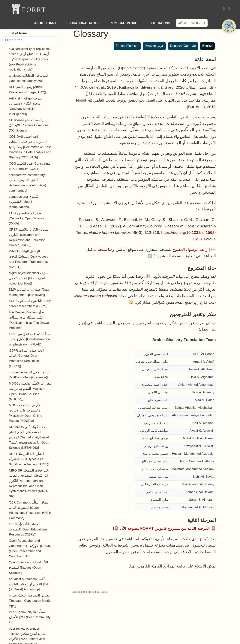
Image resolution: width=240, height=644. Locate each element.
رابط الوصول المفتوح (190, 249)
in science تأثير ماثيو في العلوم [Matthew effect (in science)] (30, 375)
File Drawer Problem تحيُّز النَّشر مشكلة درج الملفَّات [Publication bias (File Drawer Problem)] (29, 320)
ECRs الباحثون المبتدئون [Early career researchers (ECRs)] (30, 303)
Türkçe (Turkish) (127, 46)
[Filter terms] (30, 40)
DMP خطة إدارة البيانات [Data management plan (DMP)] (29, 292)
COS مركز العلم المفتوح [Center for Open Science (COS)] (27, 218)
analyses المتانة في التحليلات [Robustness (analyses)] (29, 78)
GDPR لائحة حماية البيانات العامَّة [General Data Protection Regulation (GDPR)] (27, 358)
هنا (132, 566)
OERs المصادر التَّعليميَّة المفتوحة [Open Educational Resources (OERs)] (28, 529)
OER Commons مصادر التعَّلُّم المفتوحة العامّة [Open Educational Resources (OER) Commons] (30, 510)
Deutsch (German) (183, 46)
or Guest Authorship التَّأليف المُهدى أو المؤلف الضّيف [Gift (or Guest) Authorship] (29, 584)
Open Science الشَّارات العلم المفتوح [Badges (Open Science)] (29, 567)
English (207, 46)
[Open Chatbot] (229, 26)
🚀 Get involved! (192, 23)
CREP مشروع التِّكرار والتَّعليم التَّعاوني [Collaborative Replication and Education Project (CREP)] (29, 237)
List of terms (18, 33)
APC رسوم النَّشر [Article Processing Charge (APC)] (28, 90)
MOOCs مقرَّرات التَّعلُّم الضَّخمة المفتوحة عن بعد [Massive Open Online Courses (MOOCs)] (30, 391)
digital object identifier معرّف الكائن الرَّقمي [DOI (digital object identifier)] (29, 278)
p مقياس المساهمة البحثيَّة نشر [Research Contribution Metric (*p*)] (30, 601)
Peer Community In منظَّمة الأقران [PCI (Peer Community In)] (30, 617)
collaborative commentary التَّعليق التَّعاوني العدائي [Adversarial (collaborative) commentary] (28, 183)
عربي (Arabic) (154, 46)
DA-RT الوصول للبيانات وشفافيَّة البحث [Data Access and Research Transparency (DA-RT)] (29, 259)
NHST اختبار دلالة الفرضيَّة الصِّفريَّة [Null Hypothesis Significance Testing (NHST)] (29, 459)
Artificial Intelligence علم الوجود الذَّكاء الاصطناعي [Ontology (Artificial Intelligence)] (26, 106)
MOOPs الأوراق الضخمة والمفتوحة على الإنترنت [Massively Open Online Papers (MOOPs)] (26, 413)
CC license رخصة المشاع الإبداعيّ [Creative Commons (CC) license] (29, 125)
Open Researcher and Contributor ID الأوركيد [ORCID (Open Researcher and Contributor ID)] (30, 548)
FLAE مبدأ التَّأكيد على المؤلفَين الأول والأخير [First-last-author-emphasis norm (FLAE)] (30, 339)
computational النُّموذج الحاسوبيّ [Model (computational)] (24, 202)
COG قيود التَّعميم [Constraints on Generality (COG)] (30, 166)
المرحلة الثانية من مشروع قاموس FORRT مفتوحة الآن (165, 528)
